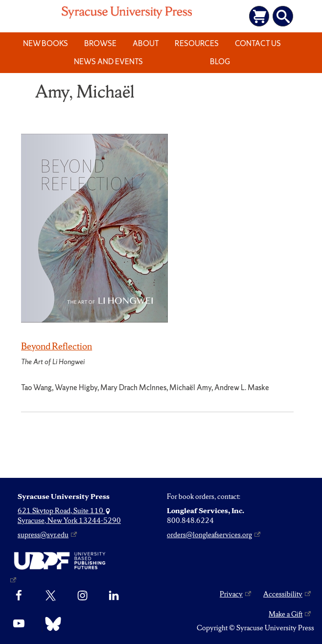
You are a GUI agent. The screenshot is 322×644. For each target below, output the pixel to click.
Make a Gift (286, 614)
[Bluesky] (51, 624)
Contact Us (258, 43)
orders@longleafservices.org (209, 535)
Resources (197, 43)
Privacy (231, 594)
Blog (220, 62)
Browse (100, 43)
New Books (46, 43)
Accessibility (283, 594)
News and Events (108, 62)
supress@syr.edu (43, 535)
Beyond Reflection (57, 346)
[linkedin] (114, 596)
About (146, 43)
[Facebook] (19, 596)
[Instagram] (82, 596)
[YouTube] (19, 624)
